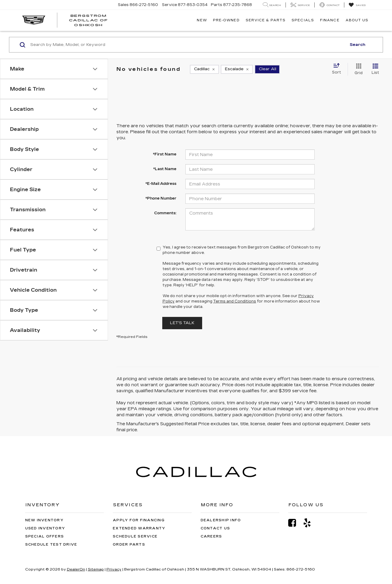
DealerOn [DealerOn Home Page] (76, 569)
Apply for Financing (139, 520)
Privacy (114, 569)
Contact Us (215, 528)
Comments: (165, 213)
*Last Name (165, 169)
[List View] (375, 69)
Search (358, 45)
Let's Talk (182, 323)
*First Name (165, 154)
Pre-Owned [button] (226, 20)
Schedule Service (135, 536)
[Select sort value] (338, 69)
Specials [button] (303, 20)
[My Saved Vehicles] (357, 5)
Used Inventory (45, 528)
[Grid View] (357, 69)
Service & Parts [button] (266, 20)
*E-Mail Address (161, 184)
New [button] (202, 20)
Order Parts (129, 545)
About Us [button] (357, 20)
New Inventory (44, 520)
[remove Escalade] (237, 69)
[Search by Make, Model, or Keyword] (187, 45)
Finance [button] (330, 20)
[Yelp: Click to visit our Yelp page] (310, 523)
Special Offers (45, 536)
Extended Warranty (139, 528)
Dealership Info (221, 520)
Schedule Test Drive (51, 545)
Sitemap (96, 569)
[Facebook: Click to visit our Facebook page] (295, 523)
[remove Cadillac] (204, 69)
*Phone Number (161, 198)
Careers (211, 536)
